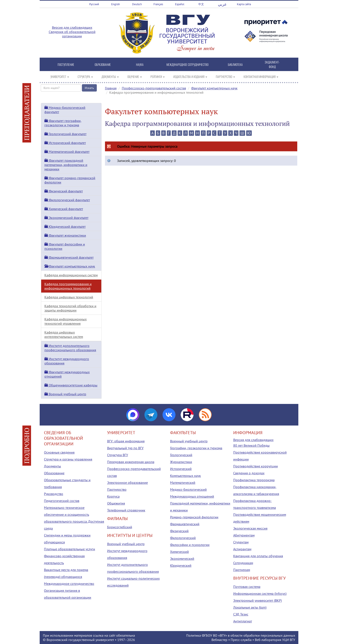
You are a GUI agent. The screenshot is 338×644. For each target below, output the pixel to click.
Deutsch (137, 4)
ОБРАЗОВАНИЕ (103, 64)
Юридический (181, 565)
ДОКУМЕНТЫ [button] (110, 77)
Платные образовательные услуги (70, 549)
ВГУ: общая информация (126, 441)
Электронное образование (128, 483)
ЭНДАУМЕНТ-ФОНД (272, 64)
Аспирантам (242, 549)
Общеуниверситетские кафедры (71, 385)
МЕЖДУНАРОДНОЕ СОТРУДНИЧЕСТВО (187, 64)
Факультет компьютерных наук (214, 88)
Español (180, 4)
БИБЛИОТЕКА (235, 64)
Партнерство (117, 489)
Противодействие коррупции (256, 466)
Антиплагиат (243, 621)
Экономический (182, 559)
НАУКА (140, 64)
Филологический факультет (67, 200)
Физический (179, 531)
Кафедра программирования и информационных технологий (68, 286)
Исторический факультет (65, 143)
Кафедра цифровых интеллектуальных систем (64, 334)
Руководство (54, 494)
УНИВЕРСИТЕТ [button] (60, 77)
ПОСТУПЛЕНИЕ (66, 64)
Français (158, 4)
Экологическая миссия (250, 528)
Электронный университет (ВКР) (257, 600)
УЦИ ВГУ (289, 640)
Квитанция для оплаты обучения (258, 556)
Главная (111, 88)
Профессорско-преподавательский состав (154, 88)
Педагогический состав (62, 501)
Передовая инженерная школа (131, 462)
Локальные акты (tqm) (250, 607)
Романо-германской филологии (194, 517)
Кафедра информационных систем (71, 275)
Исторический (181, 469)
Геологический (181, 455)
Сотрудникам (243, 563)
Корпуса (113, 496)
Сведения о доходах (249, 473)
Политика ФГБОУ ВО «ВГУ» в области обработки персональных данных (241, 635)
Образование (54, 473)
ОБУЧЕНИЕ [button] (135, 77)
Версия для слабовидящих (72, 27)
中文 (201, 4)
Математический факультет (67, 152)
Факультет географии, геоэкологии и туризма (63, 123)
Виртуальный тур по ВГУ (125, 448)
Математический (183, 483)
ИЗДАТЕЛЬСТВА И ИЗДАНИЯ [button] (190, 77)
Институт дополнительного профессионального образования (70, 348)
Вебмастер (219, 640)
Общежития (116, 503)
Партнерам (242, 570)
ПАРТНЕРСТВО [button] (225, 77)
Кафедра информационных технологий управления (66, 321)
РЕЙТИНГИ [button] (158, 77)
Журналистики (181, 462)
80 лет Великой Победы (251, 445)
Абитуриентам (244, 535)
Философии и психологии (190, 545)
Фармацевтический (185, 524)
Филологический (183, 538)
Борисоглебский (120, 527)
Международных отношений (192, 496)
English (116, 4)
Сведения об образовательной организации (72, 34)
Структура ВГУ (118, 455)
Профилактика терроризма (254, 480)
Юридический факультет (65, 226)
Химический (179, 552)
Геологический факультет (65, 134)
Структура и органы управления (68, 459)
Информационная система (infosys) (260, 593)
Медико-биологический (188, 489)
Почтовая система (247, 587)
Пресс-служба (241, 640)
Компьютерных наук (185, 476)
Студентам (241, 542)
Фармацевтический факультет (69, 257)
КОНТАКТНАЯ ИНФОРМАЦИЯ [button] (261, 77)
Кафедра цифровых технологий (69, 297)
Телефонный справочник (126, 510)
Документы (52, 466)
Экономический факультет (66, 218)
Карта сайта (244, 4)
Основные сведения (59, 452)
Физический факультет (64, 191)
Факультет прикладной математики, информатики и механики (66, 165)
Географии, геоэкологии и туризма (196, 448)
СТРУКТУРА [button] (85, 77)
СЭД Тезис (241, 614)
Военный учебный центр (65, 394)
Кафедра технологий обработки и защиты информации (70, 308)
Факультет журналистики (65, 235)
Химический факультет (64, 209)
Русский (94, 4)
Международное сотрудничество (69, 584)
